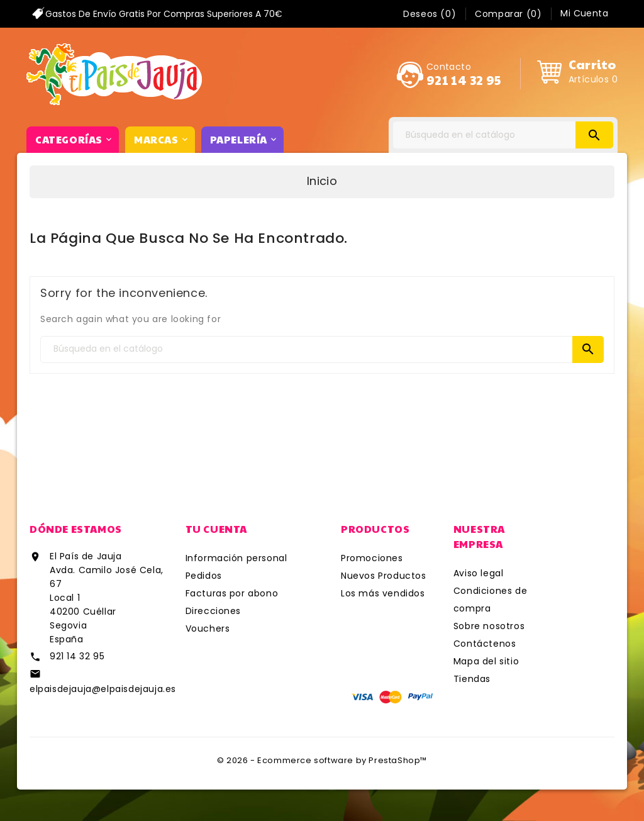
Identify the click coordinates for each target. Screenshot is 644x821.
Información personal (236, 558)
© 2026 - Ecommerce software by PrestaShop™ (322, 760)
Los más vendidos (383, 593)
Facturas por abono (232, 593)
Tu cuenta (216, 529)
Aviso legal (479, 573)
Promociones (372, 558)
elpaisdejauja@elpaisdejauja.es (103, 689)
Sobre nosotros (489, 626)
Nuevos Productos (384, 576)
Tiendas (472, 679)
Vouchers (208, 628)
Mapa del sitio (486, 661)
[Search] (503, 135)
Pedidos (204, 576)
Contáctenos (485, 644)
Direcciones (214, 611)
